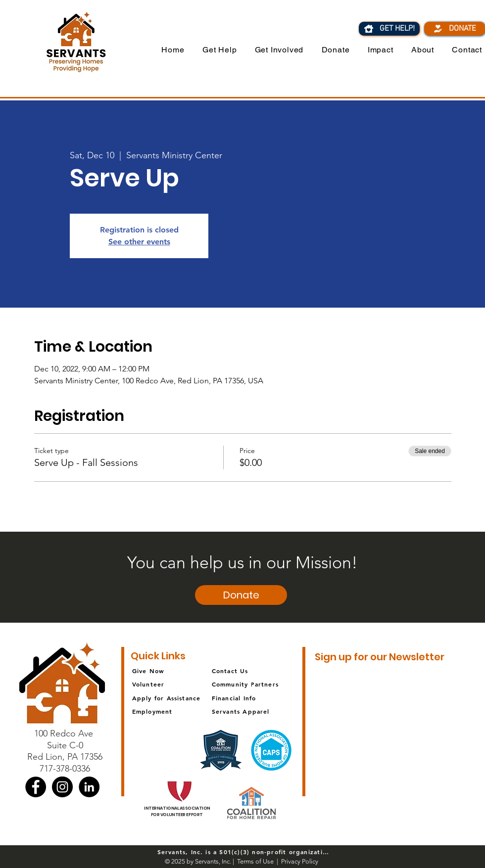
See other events (139, 242)
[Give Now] (178, 670)
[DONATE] (455, 29)
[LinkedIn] (89, 787)
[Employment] (175, 711)
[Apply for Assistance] (175, 698)
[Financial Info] (248, 698)
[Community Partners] (255, 684)
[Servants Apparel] (255, 711)
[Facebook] (36, 787)
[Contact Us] (254, 670)
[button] (273, 50)
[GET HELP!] (389, 29)
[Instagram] (62, 787)
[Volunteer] (168, 684)
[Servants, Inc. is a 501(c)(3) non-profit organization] (243, 851)
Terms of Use (255, 861)
